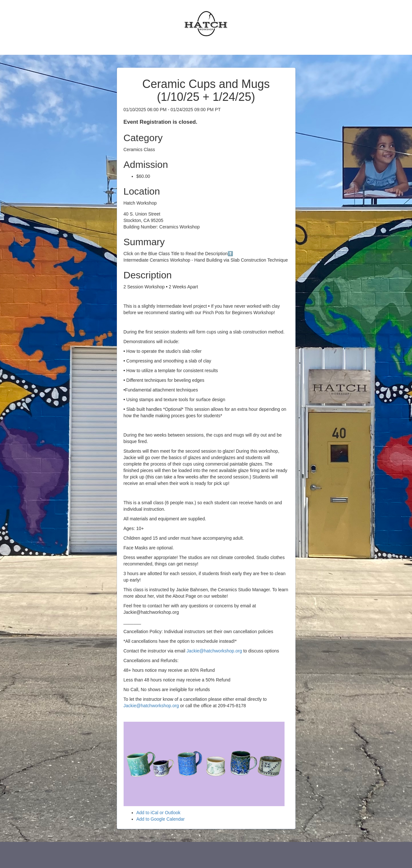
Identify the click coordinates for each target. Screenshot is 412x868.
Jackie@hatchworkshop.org (214, 651)
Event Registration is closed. (160, 122)
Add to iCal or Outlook (159, 813)
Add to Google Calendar (161, 819)
